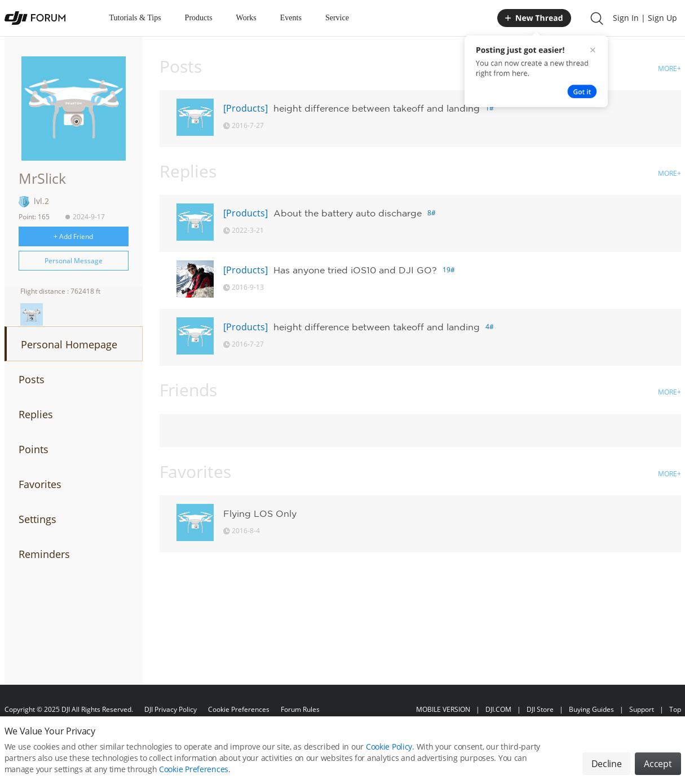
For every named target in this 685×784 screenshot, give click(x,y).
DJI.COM (498, 709)
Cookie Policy (389, 752)
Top (675, 709)
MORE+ (669, 68)
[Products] (246, 108)
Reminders (44, 554)
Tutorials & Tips (135, 18)
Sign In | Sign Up (645, 18)
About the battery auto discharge (348, 213)
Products (199, 18)
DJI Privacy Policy (171, 709)
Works (246, 18)
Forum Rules (300, 709)
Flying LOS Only (260, 513)
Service (337, 18)
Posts (32, 379)
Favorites (40, 484)
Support (642, 709)
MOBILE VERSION (443, 709)
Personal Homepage (69, 344)
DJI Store (540, 709)
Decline (607, 769)
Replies (36, 414)
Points (34, 449)
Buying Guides (591, 709)
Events (291, 18)
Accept (658, 769)
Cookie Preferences (239, 709)
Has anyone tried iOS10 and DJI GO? (355, 270)
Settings (37, 519)
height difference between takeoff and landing (377, 108)
